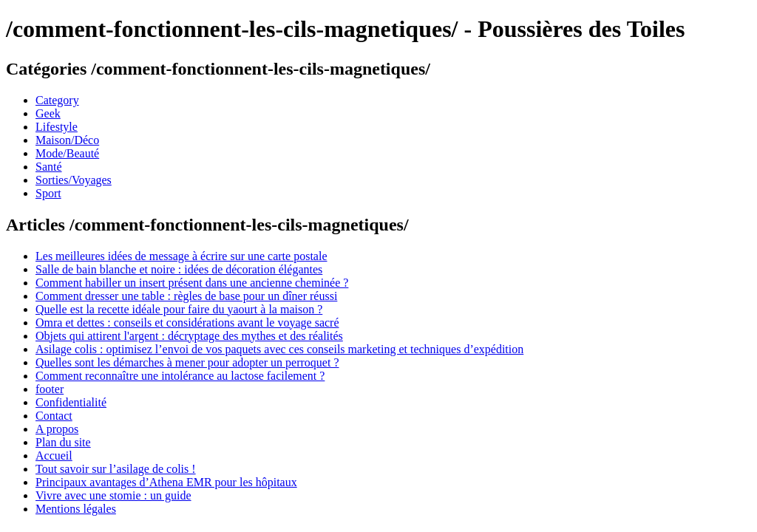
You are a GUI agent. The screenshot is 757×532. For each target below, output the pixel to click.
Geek (48, 113)
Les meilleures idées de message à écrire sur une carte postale (181, 256)
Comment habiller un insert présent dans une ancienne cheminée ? (192, 283)
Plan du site (63, 442)
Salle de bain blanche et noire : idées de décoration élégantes (179, 269)
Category (57, 100)
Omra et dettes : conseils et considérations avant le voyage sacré (187, 323)
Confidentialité (71, 402)
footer (50, 389)
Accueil (54, 456)
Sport (48, 193)
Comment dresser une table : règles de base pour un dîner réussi (186, 296)
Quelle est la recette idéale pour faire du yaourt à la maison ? (179, 309)
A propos (57, 429)
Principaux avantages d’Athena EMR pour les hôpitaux (166, 482)
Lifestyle (57, 127)
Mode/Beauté (67, 153)
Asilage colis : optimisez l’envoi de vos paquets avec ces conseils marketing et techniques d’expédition (279, 349)
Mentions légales (76, 509)
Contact (54, 416)
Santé (49, 167)
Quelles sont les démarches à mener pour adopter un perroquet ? (187, 362)
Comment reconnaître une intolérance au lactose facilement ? (180, 376)
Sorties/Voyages (74, 180)
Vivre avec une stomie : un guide (113, 495)
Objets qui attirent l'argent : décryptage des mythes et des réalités (189, 336)
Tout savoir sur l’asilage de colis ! (116, 469)
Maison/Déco (67, 140)
